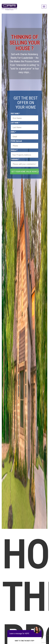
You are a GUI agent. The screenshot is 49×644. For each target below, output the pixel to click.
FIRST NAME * (15, 114)
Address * (14, 150)
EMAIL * (13, 132)
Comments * (15, 159)
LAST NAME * (15, 123)
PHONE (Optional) (16, 141)
